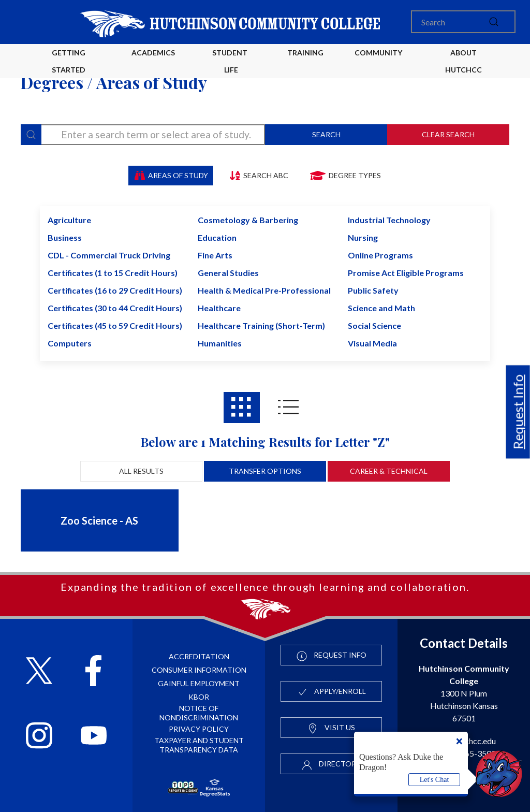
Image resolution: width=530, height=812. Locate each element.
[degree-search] (143, 135)
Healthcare (219, 308)
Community (378, 53)
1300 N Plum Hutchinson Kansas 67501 (464, 693)
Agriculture (69, 220)
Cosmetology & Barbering (248, 220)
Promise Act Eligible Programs (406, 273)
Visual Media (372, 343)
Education (217, 237)
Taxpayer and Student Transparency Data (199, 745)
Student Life (231, 61)
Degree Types (345, 175)
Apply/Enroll (332, 692)
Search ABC (259, 175)
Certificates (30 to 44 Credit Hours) (115, 308)
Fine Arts (215, 255)
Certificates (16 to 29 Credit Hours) (115, 290)
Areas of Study (171, 175)
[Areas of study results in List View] (288, 408)
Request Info (518, 412)
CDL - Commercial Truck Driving (109, 255)
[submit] (494, 22)
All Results (141, 471)
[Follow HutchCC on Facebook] (93, 672)
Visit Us (331, 728)
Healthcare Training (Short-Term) (261, 325)
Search (326, 134)
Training (305, 53)
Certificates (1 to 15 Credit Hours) (113, 273)
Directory (331, 764)
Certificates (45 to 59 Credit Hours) (115, 325)
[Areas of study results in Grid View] (242, 408)
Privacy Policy (199, 729)
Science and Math (381, 308)
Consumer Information (199, 670)
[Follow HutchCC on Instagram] (39, 737)
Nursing (363, 237)
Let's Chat (435, 780)
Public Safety (373, 290)
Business (65, 237)
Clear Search (448, 134)
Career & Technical (389, 471)
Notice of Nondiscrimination (199, 713)
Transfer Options (265, 471)
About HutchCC (463, 61)
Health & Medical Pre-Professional (264, 290)
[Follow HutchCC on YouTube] (94, 737)
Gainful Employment (199, 683)
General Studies (228, 273)
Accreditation (199, 656)
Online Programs (380, 255)
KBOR (199, 697)
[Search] (463, 22)
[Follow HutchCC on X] (39, 672)
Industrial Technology (389, 220)
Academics (153, 53)
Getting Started (69, 61)
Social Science (374, 325)
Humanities (220, 343)
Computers (70, 343)
